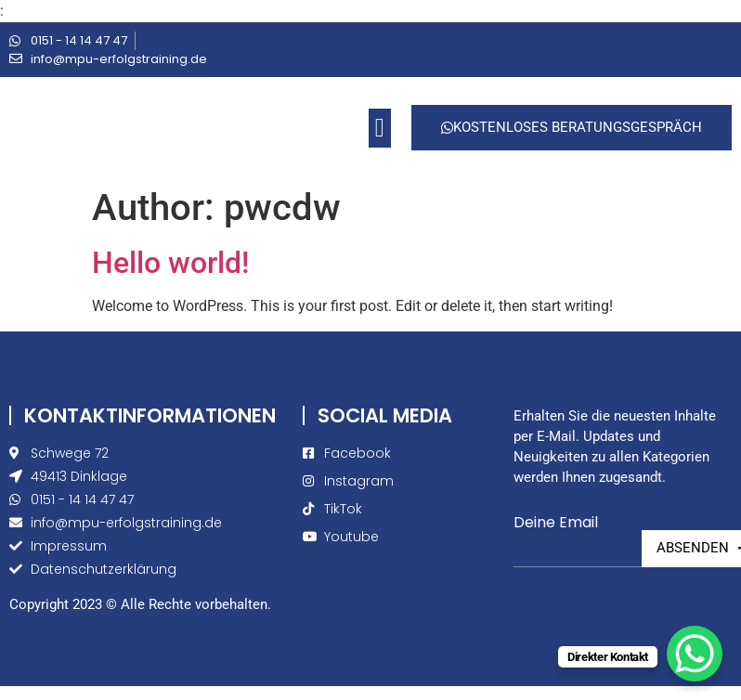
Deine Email (556, 523)
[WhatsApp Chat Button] (695, 654)
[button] (380, 128)
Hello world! (170, 263)
